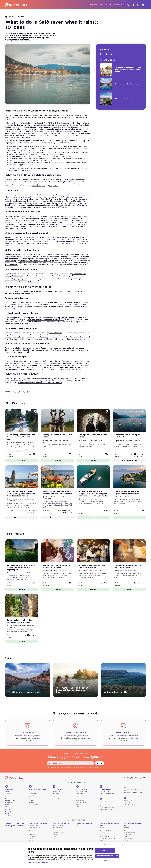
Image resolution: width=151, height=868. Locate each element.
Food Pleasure (58, 794)
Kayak (78, 812)
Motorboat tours (81, 799)
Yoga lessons (33, 799)
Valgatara (103, 839)
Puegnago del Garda (58, 839)
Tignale (126, 837)
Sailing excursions (81, 809)
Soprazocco (33, 837)
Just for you (128, 805)
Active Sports (10, 794)
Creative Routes (106, 794)
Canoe (78, 810)
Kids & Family (105, 806)
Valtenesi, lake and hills (61, 829)
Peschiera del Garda (106, 837)
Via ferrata (8, 797)
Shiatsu (31, 807)
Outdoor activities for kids (107, 813)
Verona (102, 841)
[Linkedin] (111, 54)
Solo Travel (127, 809)
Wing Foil (8, 818)
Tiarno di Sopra (128, 841)
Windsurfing (9, 814)
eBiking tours (80, 803)
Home (9, 17)
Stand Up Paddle (81, 807)
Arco (125, 835)
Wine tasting (56, 799)
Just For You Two (128, 811)
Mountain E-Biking (10, 807)
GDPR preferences (109, 861)
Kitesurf (7, 816)
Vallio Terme (32, 841)
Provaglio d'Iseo (34, 831)
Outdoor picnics (57, 803)
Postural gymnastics (35, 803)
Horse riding (80, 801)
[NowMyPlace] (16, 5)
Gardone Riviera (34, 835)
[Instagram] (106, 54)
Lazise (102, 833)
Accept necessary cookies (107, 856)
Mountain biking (10, 809)
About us (92, 5)
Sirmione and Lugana (84, 829)
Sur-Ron (8, 812)
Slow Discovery (82, 794)
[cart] (143, 5)
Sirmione (79, 831)
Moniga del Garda (58, 833)
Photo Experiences (105, 797)
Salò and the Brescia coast (39, 829)
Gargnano (127, 833)
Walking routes (80, 805)
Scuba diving (9, 821)
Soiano (55, 841)
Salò (30, 839)
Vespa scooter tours (82, 797)
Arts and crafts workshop (107, 799)
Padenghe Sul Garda (58, 837)
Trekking (8, 799)
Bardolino (103, 835)
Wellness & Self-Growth (37, 794)
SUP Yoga (32, 801)
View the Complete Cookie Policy (39, 862)
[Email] (28, 392)
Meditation (32, 809)
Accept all (105, 851)
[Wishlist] (35, 412)
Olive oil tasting (57, 801)
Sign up (100, 769)
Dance (102, 801)
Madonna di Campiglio (130, 839)
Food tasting (56, 797)
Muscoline (56, 835)
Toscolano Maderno (35, 833)
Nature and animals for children (109, 815)
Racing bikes (9, 810)
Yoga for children (105, 817)
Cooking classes (57, 805)
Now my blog (118, 5)
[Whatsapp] (19, 392)
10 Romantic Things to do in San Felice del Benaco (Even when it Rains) (15, 831)
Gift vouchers (104, 5)
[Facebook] (15, 392)
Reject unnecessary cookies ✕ (114, 845)
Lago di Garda (19, 17)
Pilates (31, 805)
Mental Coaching (34, 810)
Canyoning (8, 801)
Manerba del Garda (58, 831)
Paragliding (8, 805)
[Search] (127, 5)
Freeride (8, 820)
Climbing (8, 803)
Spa (30, 797)
